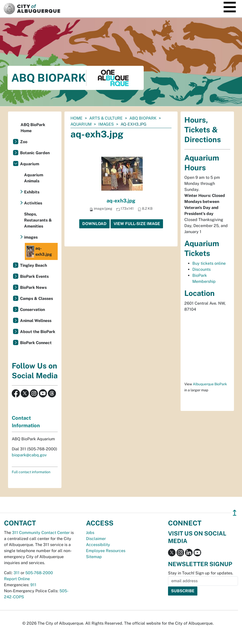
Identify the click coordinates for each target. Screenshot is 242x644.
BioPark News (33, 287)
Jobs (90, 533)
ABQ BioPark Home (33, 128)
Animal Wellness (36, 321)
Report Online (17, 579)
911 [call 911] (33, 585)
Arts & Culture (106, 118)
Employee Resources (106, 551)
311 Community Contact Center (41, 533)
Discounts (201, 269)
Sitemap (94, 557)
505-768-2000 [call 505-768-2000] (39, 573)
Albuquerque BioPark (210, 384)
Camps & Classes (36, 299)
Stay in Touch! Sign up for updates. (201, 573)
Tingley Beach (33, 265)
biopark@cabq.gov (29, 455)
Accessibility (98, 545)
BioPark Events (34, 276)
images (106, 124)
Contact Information (26, 422)
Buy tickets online (209, 263)
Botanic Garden (35, 153)
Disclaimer (96, 539)
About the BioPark (38, 332)
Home (76, 118)
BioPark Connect (36, 343)
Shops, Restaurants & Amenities (38, 220)
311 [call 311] (17, 573)
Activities (33, 203)
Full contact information (31, 472)
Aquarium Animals (34, 178)
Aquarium (81, 124)
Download (94, 224)
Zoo (24, 142)
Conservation (32, 310)
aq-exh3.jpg (121, 201)
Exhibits (32, 192)
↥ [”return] (235, 513)
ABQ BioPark (143, 118)
